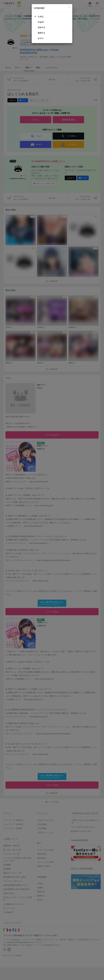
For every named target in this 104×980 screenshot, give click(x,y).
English (41, 22)
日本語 (41, 17)
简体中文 (42, 27)
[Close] (70, 7)
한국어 (41, 38)
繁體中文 (42, 33)
